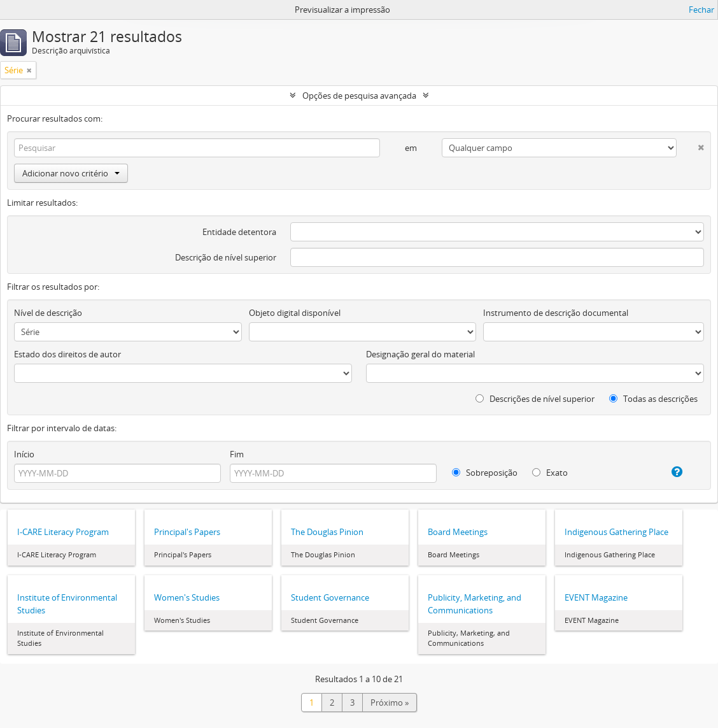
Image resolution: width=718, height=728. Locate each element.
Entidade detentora (239, 232)
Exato (550, 473)
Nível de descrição (48, 313)
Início (24, 454)
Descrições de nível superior (535, 399)
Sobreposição (485, 473)
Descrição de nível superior (226, 257)
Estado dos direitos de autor (67, 354)
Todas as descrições (653, 399)
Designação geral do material (420, 354)
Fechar (701, 10)
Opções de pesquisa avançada (359, 96)
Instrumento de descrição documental (556, 313)
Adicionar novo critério (71, 173)
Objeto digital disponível (295, 313)
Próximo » (390, 703)
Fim (237, 454)
